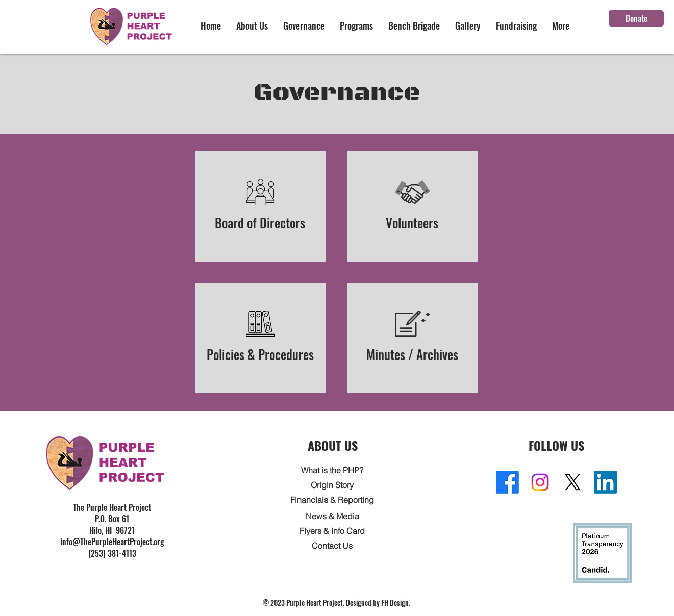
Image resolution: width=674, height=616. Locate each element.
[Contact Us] (332, 545)
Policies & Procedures (260, 354)
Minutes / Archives (412, 354)
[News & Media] (332, 516)
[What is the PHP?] (332, 470)
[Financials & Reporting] (332, 499)
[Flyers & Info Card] (332, 531)
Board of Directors (260, 223)
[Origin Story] (332, 485)
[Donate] (636, 18)
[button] (252, 26)
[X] (573, 482)
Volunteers (413, 223)
